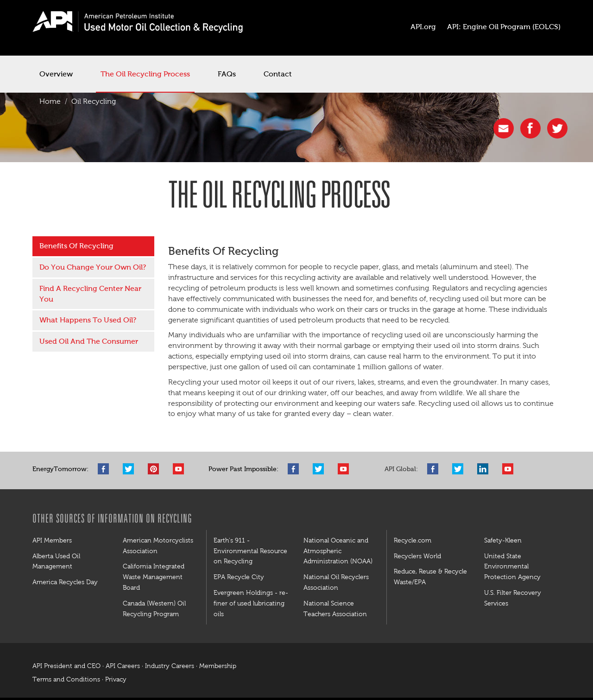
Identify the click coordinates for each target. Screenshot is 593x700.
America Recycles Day (65, 582)
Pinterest (156, 469)
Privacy (116, 679)
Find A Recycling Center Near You (90, 294)
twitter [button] (557, 128)
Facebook (106, 469)
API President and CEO (66, 666)
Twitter (131, 469)
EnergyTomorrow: (60, 469)
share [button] (504, 128)
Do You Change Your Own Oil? (93, 267)
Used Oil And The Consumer (89, 341)
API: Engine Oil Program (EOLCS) (504, 27)
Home (50, 101)
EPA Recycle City (239, 577)
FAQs (227, 74)
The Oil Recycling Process (145, 74)
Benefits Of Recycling (76, 246)
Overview (56, 74)
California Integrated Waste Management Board (154, 577)
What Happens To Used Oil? (88, 320)
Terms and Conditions (66, 679)
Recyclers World (417, 556)
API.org (423, 27)
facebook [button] (530, 128)
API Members (52, 540)
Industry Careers (170, 666)
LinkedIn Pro (485, 469)
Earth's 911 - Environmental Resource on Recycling (250, 551)
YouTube (181, 469)
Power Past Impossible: (243, 469)
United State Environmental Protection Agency (512, 567)
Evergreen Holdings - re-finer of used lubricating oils (251, 603)
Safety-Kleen (503, 540)
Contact (278, 74)
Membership (218, 666)
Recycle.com (413, 540)
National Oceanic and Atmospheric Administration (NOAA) (338, 551)
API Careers (123, 666)
